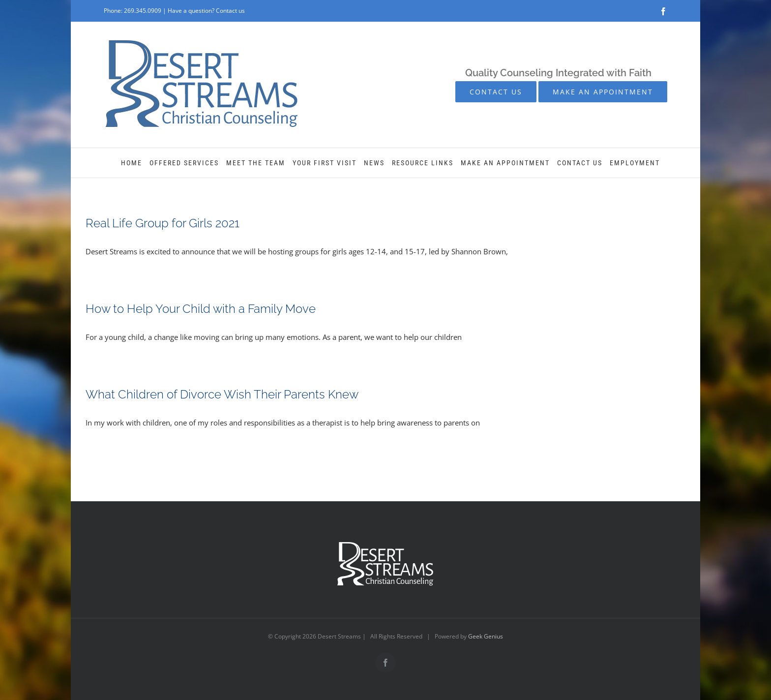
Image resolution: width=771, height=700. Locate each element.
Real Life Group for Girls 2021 (163, 223)
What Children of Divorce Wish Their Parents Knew (222, 394)
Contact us (230, 11)
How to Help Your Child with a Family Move (201, 309)
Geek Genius (486, 636)
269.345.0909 (143, 11)
